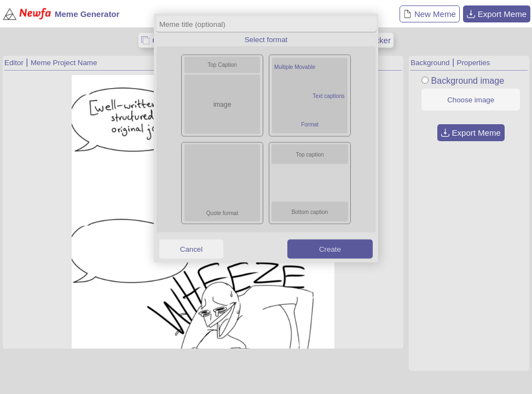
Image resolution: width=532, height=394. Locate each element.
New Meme (430, 14)
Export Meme (497, 14)
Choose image (471, 100)
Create (330, 249)
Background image (468, 81)
